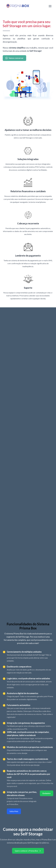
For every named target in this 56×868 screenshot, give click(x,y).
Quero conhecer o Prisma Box (28, 851)
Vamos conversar (14, 58)
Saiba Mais (14, 811)
